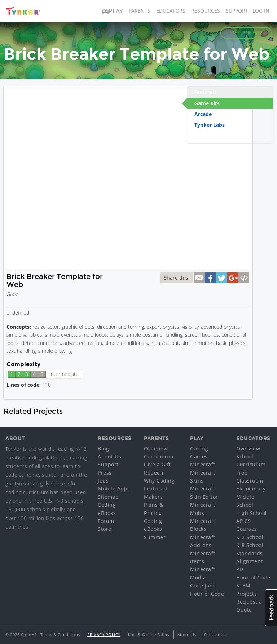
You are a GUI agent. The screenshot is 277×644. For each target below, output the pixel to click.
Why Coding (159, 481)
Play (113, 11)
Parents (140, 11)
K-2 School (250, 537)
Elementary (251, 488)
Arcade (203, 114)
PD (240, 569)
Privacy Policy (104, 634)
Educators (171, 11)
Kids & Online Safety (149, 634)
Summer (155, 537)
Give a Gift (157, 464)
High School (252, 513)
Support (237, 11)
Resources (206, 11)
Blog (103, 448)
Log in (261, 11)
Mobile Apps (114, 488)
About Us (109, 456)
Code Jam (202, 585)
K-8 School (250, 545)
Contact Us (215, 634)
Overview (156, 448)
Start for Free (246, 33)
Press (105, 473)
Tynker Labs (210, 125)
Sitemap (108, 497)
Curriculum (159, 456)
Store (105, 529)
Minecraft (203, 464)
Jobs (103, 481)
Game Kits (207, 103)
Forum (106, 521)
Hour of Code (207, 594)
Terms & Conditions (60, 634)
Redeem (154, 473)
